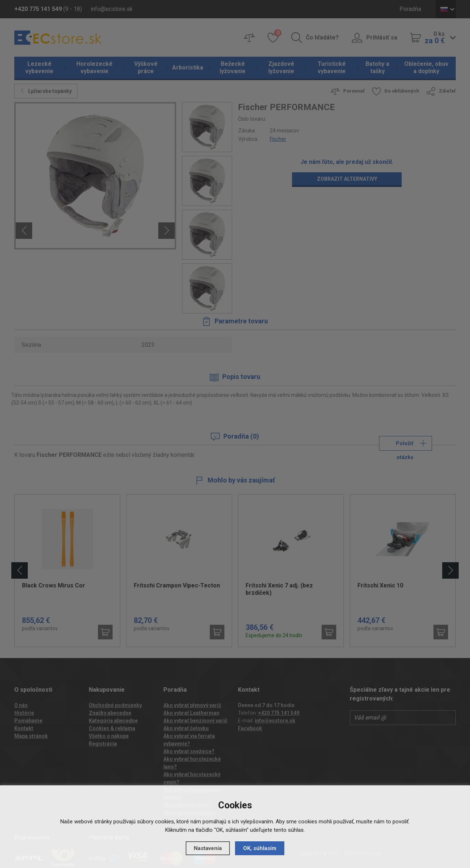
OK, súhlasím (260, 848)
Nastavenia (208, 848)
